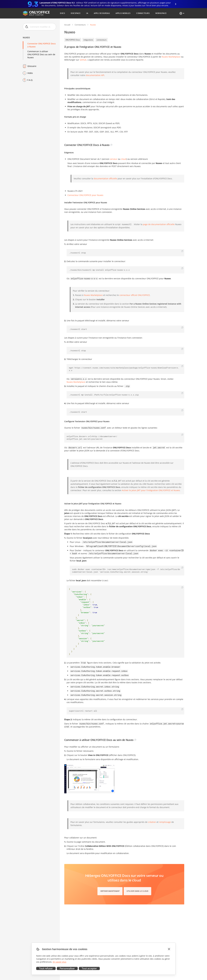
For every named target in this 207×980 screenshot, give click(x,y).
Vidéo (30, 73)
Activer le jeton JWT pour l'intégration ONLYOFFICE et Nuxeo (151, 490)
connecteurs (102, 40)
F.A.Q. (30, 80)
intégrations (88, 40)
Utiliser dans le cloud (137, 891)
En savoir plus (60, 962)
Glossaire (32, 66)
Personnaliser (67, 968)
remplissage (165, 822)
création (152, 822)
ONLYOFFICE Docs (73, 40)
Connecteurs (80, 25)
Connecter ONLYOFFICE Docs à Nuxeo (42, 45)
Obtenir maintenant (110, 891)
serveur (114, 159)
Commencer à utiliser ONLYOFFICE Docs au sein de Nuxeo (41, 54)
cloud (124, 159)
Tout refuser (46, 968)
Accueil (67, 25)
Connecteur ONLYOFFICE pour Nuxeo (85, 195)
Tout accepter (89, 968)
